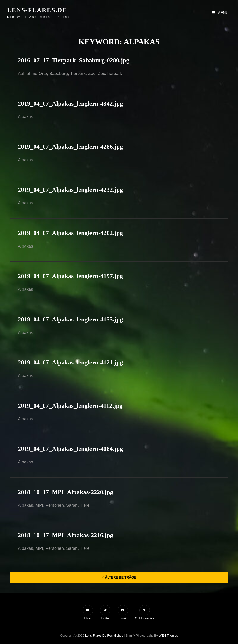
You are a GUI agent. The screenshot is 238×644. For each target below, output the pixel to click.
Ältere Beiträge (121, 577)
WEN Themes (168, 636)
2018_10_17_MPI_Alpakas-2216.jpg (66, 535)
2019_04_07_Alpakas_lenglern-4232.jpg (70, 190)
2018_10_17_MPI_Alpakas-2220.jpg (66, 492)
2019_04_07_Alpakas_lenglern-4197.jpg (70, 276)
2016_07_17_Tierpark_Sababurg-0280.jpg (74, 60)
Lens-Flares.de (37, 10)
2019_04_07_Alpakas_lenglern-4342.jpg (70, 104)
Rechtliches (115, 636)
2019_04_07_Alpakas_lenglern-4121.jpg (70, 362)
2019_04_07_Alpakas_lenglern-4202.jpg (70, 233)
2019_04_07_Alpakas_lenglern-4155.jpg (70, 319)
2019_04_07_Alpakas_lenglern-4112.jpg (70, 406)
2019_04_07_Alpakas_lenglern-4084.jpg (70, 449)
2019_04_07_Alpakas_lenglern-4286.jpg (70, 147)
